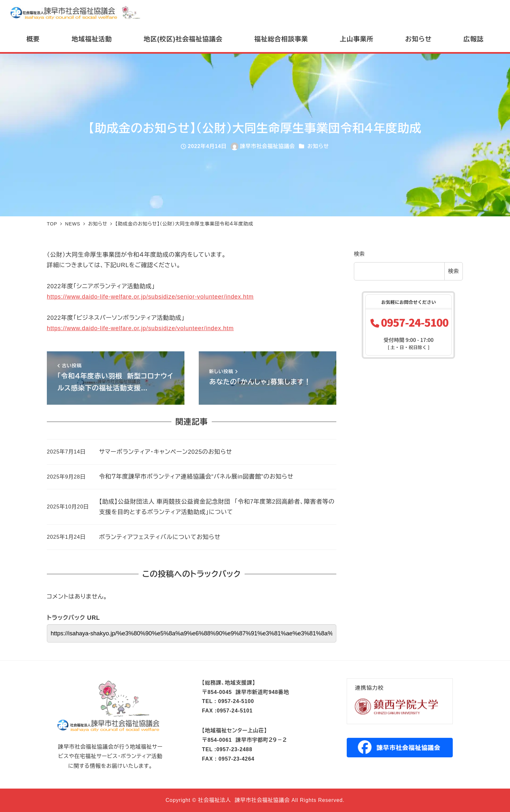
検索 (359, 254)
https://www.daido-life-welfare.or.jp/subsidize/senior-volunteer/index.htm (150, 297)
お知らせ (318, 146)
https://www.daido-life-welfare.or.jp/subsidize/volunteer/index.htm (140, 328)
